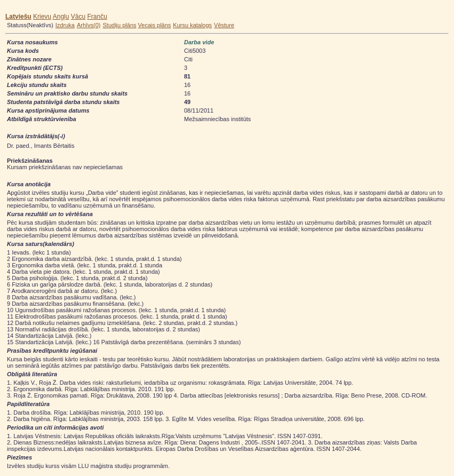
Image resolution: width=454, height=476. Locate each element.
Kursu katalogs (192, 25)
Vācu (78, 17)
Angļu (61, 17)
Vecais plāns (155, 25)
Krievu (42, 17)
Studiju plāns (120, 25)
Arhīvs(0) (89, 25)
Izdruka (65, 25)
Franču (97, 17)
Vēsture (224, 25)
